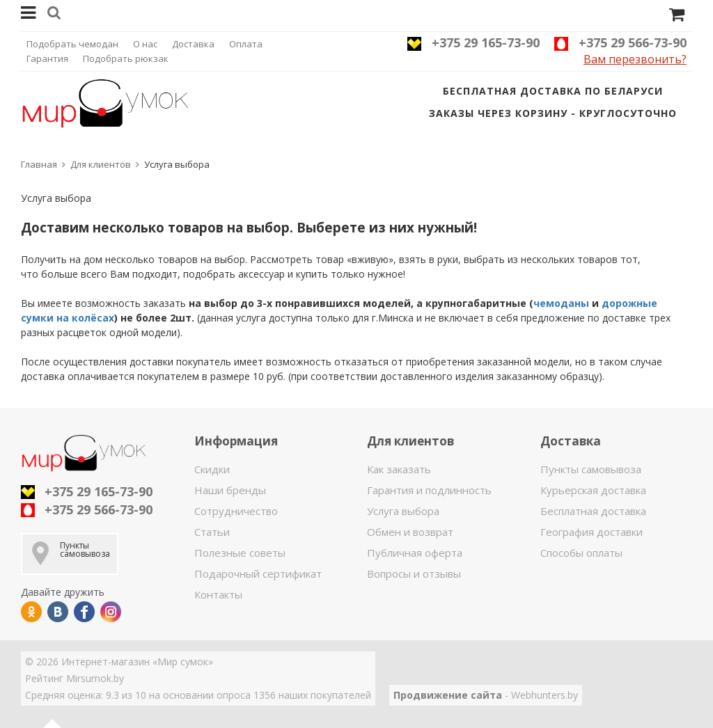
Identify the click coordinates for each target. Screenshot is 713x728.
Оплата (246, 44)
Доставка (193, 44)
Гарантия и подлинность (429, 490)
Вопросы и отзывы (414, 573)
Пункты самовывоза (591, 469)
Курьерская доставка (593, 490)
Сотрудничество (236, 511)
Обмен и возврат (410, 532)
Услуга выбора (403, 511)
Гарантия (47, 58)
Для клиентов (101, 164)
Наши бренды (230, 490)
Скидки (212, 469)
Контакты (218, 594)
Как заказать (399, 469)
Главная (39, 164)
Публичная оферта (415, 553)
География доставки (591, 532)
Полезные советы (240, 553)
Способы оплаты (581, 553)
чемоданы (561, 303)
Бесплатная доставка (593, 511)
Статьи (212, 532)
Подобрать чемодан (72, 44)
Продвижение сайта (448, 695)
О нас (145, 44)
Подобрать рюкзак (126, 58)
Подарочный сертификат (258, 573)
